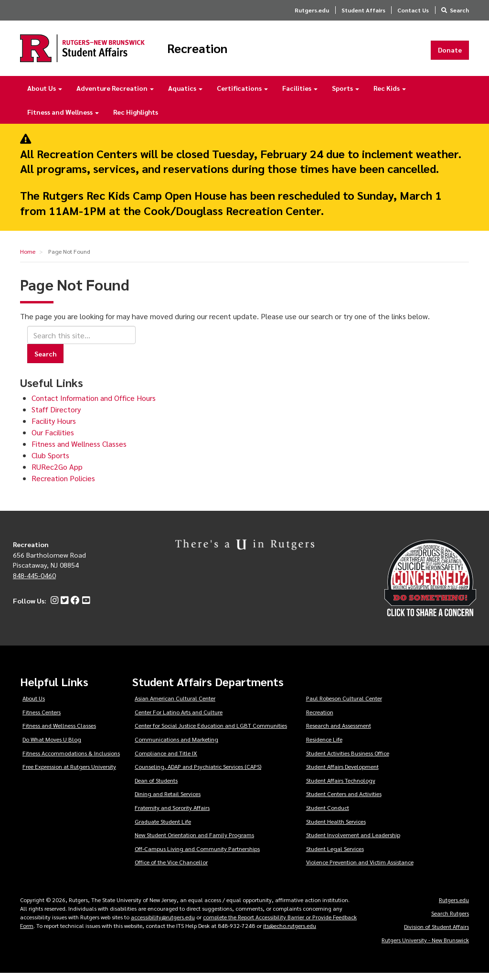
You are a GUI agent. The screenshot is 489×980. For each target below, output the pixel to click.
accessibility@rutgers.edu (163, 924)
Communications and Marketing (176, 746)
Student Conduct (328, 814)
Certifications (242, 95)
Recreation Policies (63, 485)
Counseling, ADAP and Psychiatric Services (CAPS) (198, 773)
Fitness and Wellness (63, 118)
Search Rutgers (450, 920)
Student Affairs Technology (341, 787)
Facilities (300, 95)
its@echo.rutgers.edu (290, 932)
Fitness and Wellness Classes (79, 450)
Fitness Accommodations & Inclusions (71, 759)
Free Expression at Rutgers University (69, 773)
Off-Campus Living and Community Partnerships (197, 855)
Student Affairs (363, 10)
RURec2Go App (57, 473)
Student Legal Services (335, 855)
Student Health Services (336, 828)
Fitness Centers (42, 719)
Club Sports (50, 462)
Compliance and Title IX (166, 759)
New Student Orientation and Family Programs (194, 841)
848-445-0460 (34, 582)
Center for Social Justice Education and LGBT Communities (211, 732)
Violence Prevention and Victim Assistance (360, 869)
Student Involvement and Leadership (353, 841)
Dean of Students (156, 787)
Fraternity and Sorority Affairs (172, 814)
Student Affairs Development (342, 773)
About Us (45, 95)
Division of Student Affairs (436, 933)
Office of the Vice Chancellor (171, 869)
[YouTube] (85, 607)
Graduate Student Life (163, 828)
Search (459, 10)
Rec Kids (390, 95)
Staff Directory (56, 416)
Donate (450, 53)
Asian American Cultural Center (175, 705)
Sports (345, 95)
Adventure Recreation (115, 95)
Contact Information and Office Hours (94, 404)
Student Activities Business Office (348, 759)
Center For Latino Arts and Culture (179, 719)
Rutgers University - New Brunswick (425, 947)
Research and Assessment (339, 732)
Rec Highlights (136, 118)
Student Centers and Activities (344, 800)
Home (28, 258)
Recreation (229, 52)
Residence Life (324, 746)
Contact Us (413, 10)
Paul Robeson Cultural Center (344, 705)
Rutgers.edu (312, 10)
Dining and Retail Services (168, 800)
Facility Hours (54, 427)
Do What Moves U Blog (52, 746)
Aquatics (185, 95)
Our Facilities (53, 439)
